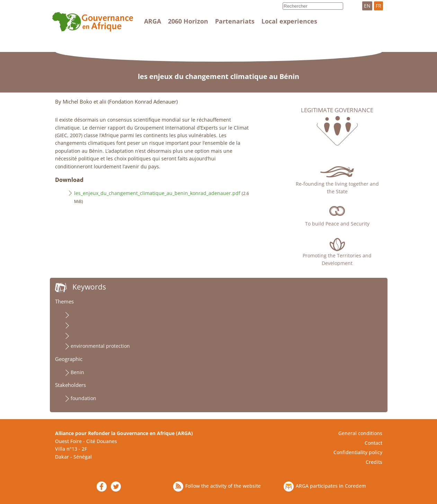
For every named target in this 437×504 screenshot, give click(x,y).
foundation (83, 398)
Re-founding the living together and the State (337, 188)
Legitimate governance (337, 110)
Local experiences (289, 21)
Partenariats (235, 21)
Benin (77, 372)
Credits (374, 462)
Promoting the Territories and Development (337, 259)
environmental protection (100, 346)
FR (378, 6)
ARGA (153, 21)
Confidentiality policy (358, 452)
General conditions (360, 433)
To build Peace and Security (337, 224)
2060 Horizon (188, 21)
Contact (373, 443)
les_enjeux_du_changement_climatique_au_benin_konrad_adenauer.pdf (157, 193)
